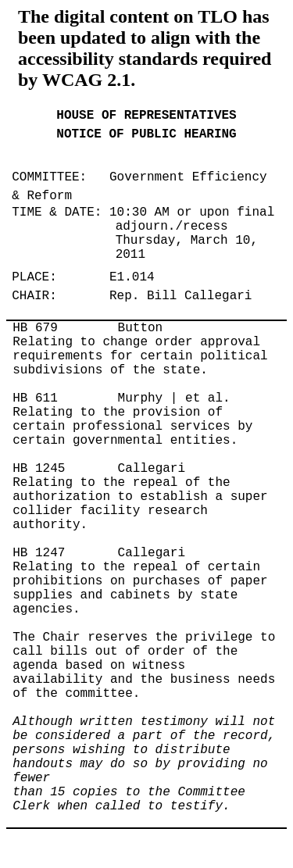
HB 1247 (39, 553)
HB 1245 (39, 469)
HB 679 (35, 328)
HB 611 (35, 398)
